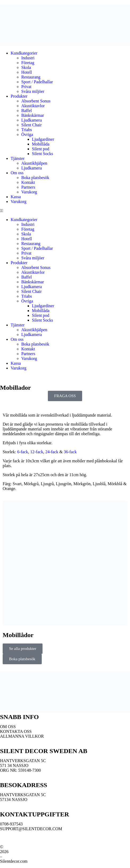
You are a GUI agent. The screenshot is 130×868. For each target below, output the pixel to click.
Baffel (27, 111)
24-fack (52, 452)
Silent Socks (43, 154)
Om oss (17, 173)
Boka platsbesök (35, 178)
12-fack (37, 452)
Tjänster (18, 158)
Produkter (19, 96)
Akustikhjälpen (35, 163)
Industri (28, 58)
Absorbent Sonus (36, 101)
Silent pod (41, 149)
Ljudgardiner (43, 139)
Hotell (27, 72)
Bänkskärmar (33, 115)
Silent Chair (32, 125)
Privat (26, 87)
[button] (65, 211)
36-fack (70, 452)
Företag (28, 63)
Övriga (27, 134)
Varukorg (29, 192)
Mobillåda (41, 144)
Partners (28, 187)
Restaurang (31, 77)
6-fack (23, 452)
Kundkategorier (24, 53)
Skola (26, 67)
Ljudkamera (32, 120)
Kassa (16, 197)
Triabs (27, 130)
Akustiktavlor (33, 106)
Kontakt (28, 182)
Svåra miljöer (33, 91)
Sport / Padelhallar (37, 82)
